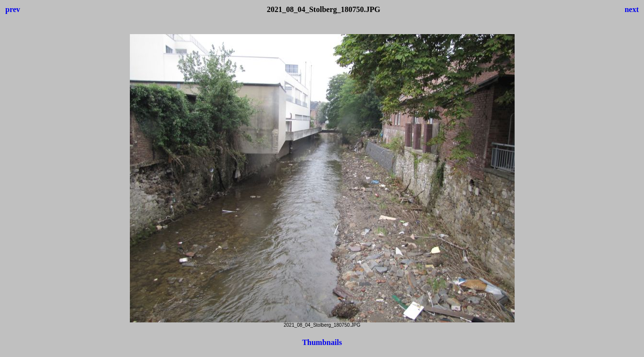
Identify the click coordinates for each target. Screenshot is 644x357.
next (632, 9)
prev (13, 9)
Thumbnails (322, 342)
